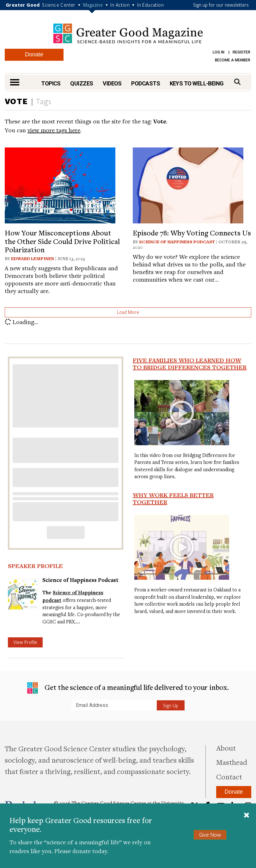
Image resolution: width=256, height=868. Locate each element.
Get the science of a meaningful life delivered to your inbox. (128, 688)
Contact (229, 777)
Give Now (210, 835)
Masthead (232, 762)
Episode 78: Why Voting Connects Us (192, 233)
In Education (150, 5)
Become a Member (233, 60)
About (226, 748)
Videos (112, 83)
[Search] (237, 82)
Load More (128, 312)
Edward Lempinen (33, 259)
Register (241, 52)
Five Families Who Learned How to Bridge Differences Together (190, 364)
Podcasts (146, 83)
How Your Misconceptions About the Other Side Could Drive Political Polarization (62, 241)
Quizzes (82, 83)
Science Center (59, 5)
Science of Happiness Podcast (177, 242)
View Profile (25, 642)
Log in (219, 52)
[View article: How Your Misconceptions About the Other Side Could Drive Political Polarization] (60, 185)
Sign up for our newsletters (221, 5)
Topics (51, 83)
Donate (34, 54)
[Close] (247, 816)
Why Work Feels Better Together (173, 498)
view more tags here (54, 130)
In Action (120, 5)
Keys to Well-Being (197, 83)
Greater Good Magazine (128, 33)
